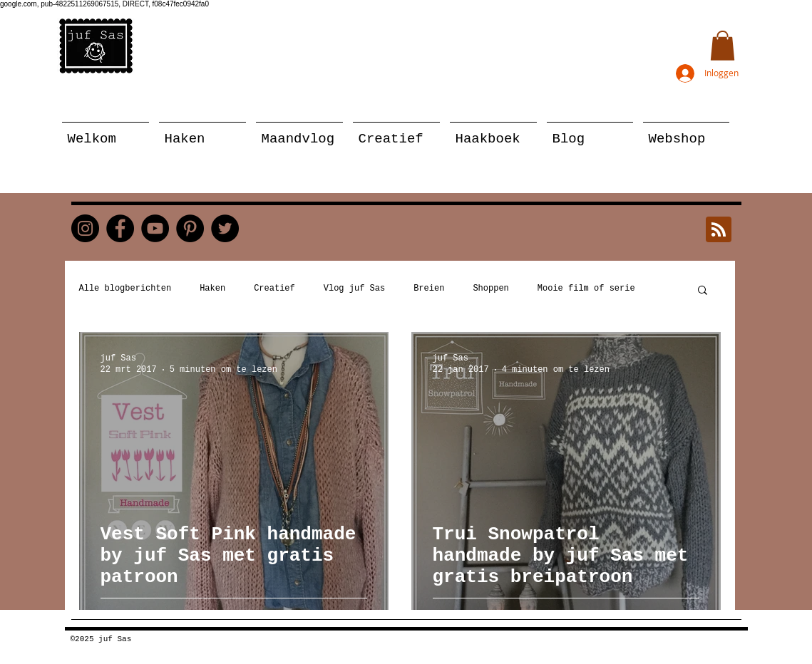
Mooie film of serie (586, 289)
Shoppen (490, 289)
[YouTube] (155, 228)
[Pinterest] (190, 228)
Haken (212, 289)
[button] (723, 46)
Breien (429, 289)
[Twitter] (225, 228)
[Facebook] (120, 228)
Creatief (274, 289)
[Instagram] (85, 228)
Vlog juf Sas (354, 289)
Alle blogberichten (125, 289)
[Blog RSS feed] (719, 230)
